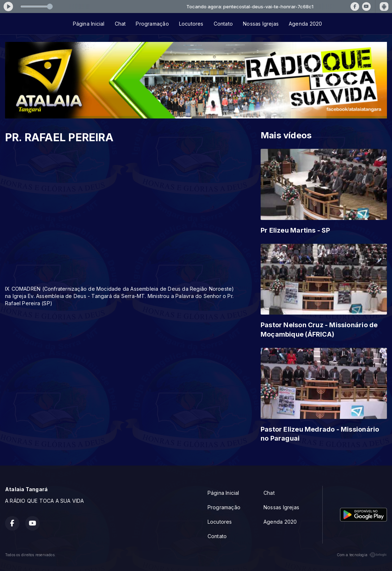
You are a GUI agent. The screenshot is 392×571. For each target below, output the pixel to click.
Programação (152, 24)
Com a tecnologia (362, 555)
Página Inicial (89, 24)
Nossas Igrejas (261, 24)
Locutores (191, 24)
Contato (223, 24)
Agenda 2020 (305, 24)
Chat (120, 24)
